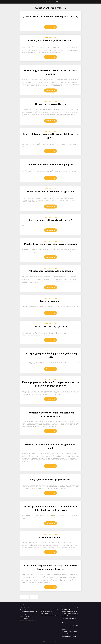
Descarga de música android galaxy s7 (70, 613)
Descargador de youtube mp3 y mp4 (48, 608)
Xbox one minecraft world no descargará (50, 220)
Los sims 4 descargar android (47, 613)
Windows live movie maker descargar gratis (51, 164)
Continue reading (50, 27)
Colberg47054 (48, 2)
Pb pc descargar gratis (50, 301)
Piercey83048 (55, 2)
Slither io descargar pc (24, 618)
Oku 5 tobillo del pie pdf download (69, 619)
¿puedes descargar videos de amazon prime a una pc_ (50, 16)
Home (42, 2)
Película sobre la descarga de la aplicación (51, 271)
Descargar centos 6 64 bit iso (50, 104)
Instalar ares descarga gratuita (51, 326)
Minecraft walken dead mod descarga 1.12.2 (51, 191)
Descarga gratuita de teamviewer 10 (48, 617)
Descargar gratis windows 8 (51, 537)
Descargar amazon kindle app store (69, 631)
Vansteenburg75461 (50, 14)
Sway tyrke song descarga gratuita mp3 (50, 479)
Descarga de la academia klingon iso (69, 611)
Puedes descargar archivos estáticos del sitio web (50, 244)
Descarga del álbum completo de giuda (70, 626)
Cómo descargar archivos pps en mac (70, 633)
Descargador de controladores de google (49, 615)
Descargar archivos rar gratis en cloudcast (51, 40)
